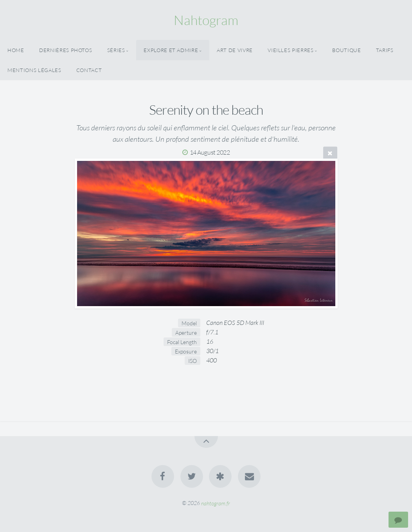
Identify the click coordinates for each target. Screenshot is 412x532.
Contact (89, 70)
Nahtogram (206, 20)
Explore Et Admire (171, 50)
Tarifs (385, 50)
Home (16, 50)
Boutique (346, 50)
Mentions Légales (34, 70)
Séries (116, 50)
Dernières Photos (66, 50)
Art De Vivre (235, 50)
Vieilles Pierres (291, 50)
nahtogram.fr (216, 503)
